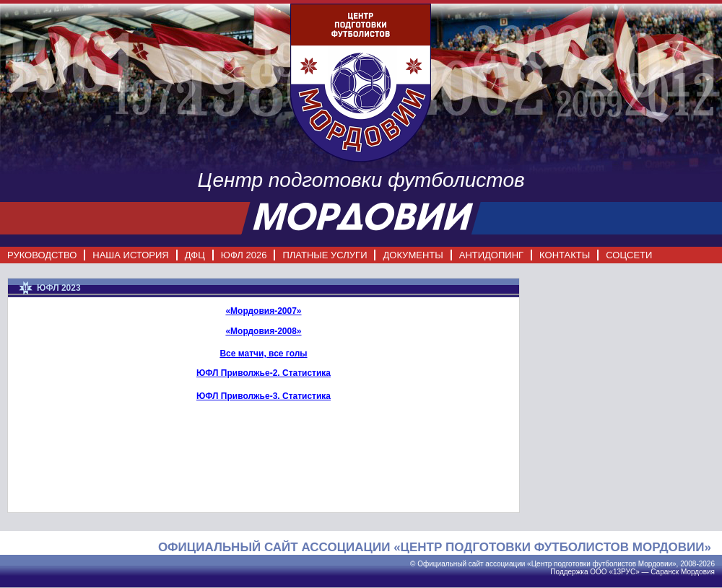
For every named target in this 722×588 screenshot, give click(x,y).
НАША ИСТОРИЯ (130, 255)
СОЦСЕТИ (629, 255)
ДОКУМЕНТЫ (413, 255)
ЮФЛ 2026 (244, 255)
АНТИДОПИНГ (491, 255)
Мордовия (698, 572)
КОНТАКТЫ (565, 255)
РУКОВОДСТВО (42, 255)
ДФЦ (195, 255)
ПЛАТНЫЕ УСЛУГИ (325, 255)
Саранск (665, 572)
